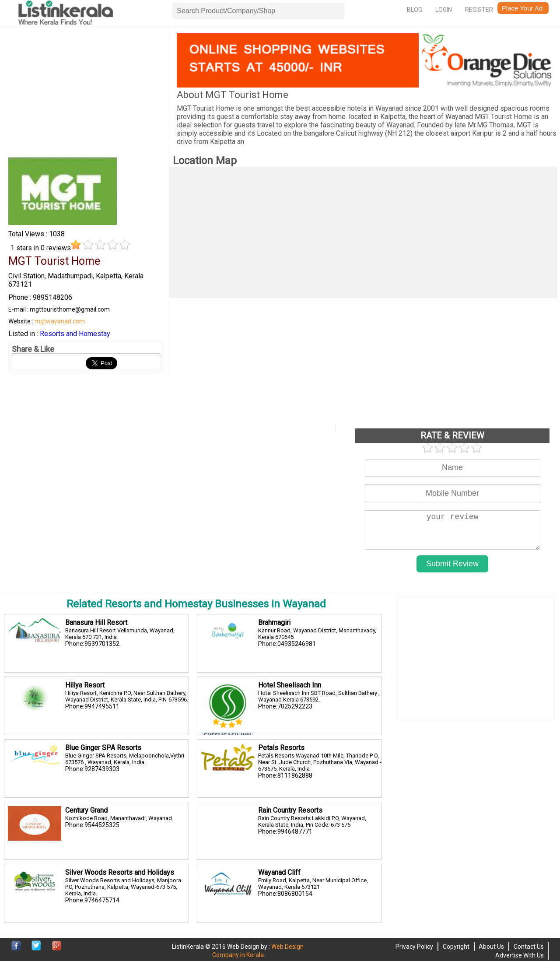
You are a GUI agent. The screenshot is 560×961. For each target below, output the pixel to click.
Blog (415, 10)
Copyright (456, 947)
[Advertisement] (86, 95)
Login (444, 10)
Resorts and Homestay (75, 334)
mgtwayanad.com (60, 321)
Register (479, 10)
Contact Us (529, 947)
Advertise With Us (520, 955)
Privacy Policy (414, 947)
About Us (491, 947)
